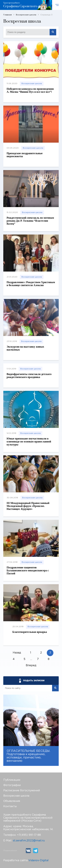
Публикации (12, 780)
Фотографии (12, 785)
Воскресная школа (32, 84)
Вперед (31, 665)
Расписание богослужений (22, 791)
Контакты (10, 806)
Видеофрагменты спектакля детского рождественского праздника (29, 376)
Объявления (12, 801)
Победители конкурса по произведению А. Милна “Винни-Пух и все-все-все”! (30, 90)
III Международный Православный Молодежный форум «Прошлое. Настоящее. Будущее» (28, 506)
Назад (17, 653)
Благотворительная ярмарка (30, 632)
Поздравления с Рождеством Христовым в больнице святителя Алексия (31, 284)
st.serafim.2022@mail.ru (29, 841)
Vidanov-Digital (39, 860)
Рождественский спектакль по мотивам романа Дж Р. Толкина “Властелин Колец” (30, 221)
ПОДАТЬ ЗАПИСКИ (34, 681)
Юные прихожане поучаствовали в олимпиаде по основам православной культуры (29, 442)
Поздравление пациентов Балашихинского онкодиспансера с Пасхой (28, 570)
